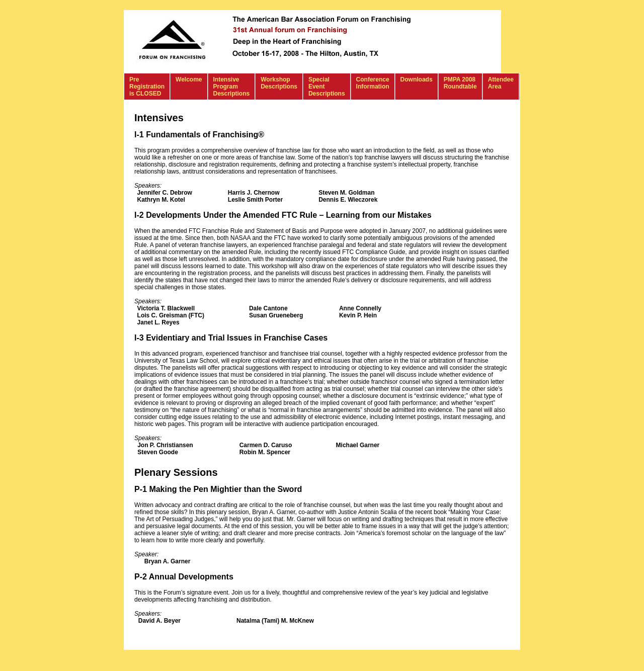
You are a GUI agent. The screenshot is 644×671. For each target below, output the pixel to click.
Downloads (417, 79)
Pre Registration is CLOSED (147, 87)
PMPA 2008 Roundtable (460, 83)
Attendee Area (501, 83)
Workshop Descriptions (279, 83)
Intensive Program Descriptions (232, 87)
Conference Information (373, 83)
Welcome (189, 79)
